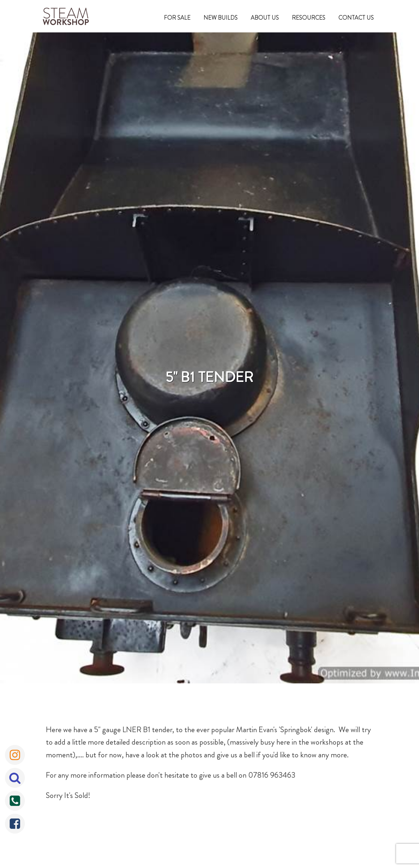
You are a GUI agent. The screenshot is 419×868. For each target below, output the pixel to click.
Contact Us (356, 18)
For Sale (177, 18)
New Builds (221, 18)
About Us (265, 18)
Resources (309, 18)
